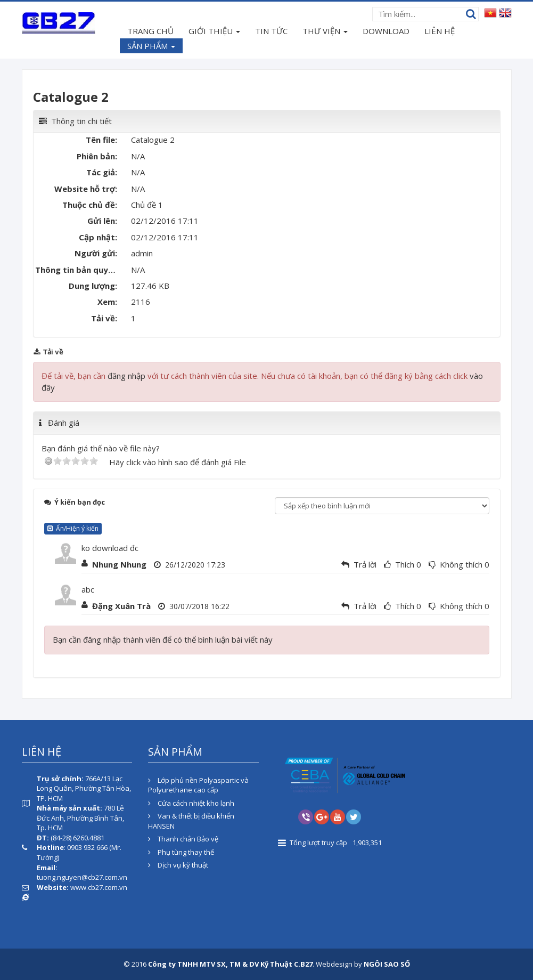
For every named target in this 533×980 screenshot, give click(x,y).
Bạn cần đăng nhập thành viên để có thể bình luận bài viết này (163, 639)
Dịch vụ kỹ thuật (178, 865)
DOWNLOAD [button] (386, 31)
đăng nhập (126, 376)
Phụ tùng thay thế (181, 852)
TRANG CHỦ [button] (150, 31)
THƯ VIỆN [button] (325, 32)
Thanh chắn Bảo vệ (183, 839)
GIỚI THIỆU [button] (214, 32)
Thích (405, 564)
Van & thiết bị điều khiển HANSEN (191, 821)
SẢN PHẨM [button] (151, 47)
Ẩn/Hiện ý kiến (73, 528)
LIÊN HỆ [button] (440, 31)
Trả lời (365, 564)
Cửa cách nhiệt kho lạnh (191, 803)
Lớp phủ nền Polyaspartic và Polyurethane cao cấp (198, 785)
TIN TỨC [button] (271, 31)
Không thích (461, 564)
